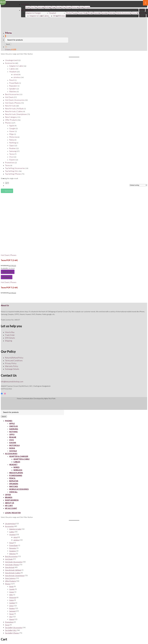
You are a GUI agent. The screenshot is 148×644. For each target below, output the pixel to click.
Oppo (53, 7)
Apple (28, 7)
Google (87, 7)
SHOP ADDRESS (12, 500)
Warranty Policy (12, 366)
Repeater (97, 13)
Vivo (12, 440)
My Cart (142, 16)
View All (135, 13)
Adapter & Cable (36, 16)
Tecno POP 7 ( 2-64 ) (9, 260)
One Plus (34, 7)
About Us (5, 305)
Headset (53, 13)
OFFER (142, 10)
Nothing (48, 7)
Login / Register (13, 513)
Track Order (10, 335)
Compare (7, 277)
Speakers (105, 13)
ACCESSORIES (27, 10)
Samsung (41, 7)
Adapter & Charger (33, 13)
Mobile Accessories (124, 13)
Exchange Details (12, 369)
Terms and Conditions (14, 360)
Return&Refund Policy (14, 358)
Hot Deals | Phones (9, 255)
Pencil (91, 13)
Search (8, 44)
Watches (112, 13)
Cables (46, 16)
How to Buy (10, 332)
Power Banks (83, 13)
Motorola (75, 7)
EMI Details (10, 338)
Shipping (9, 341)
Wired (56, 16)
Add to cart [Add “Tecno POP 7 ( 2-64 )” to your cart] (8, 272)
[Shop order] (138, 185)
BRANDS (9, 497)
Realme (59, 7)
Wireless (62, 16)
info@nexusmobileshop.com (12, 382)
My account (11, 508)
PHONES (25, 4)
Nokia (82, 7)
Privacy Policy (11, 363)
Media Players (72, 13)
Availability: (5, 268)
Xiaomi (69, 7)
